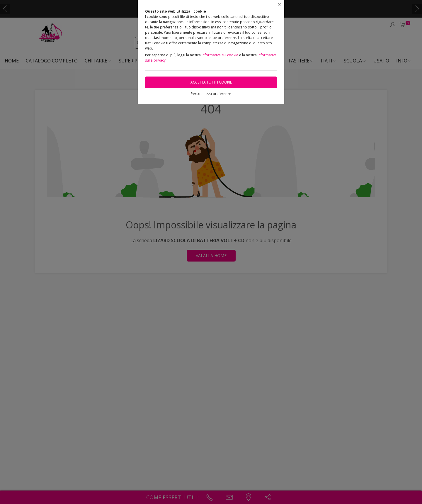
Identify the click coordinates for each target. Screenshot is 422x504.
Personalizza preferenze (211, 94)
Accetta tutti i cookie (211, 82)
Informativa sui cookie (220, 55)
